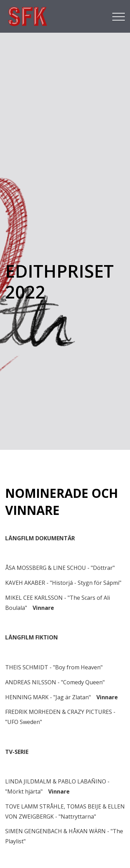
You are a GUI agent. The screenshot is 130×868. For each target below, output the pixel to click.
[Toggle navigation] (119, 16)
